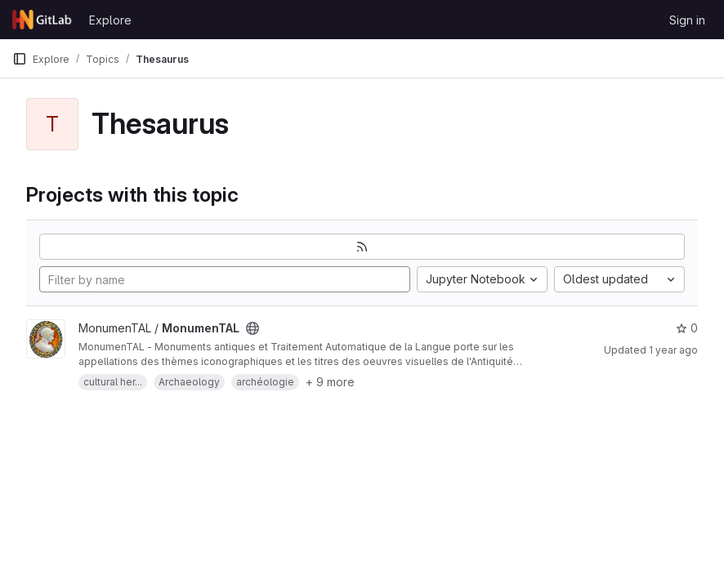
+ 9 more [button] (330, 382)
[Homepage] (42, 20)
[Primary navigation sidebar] (20, 59)
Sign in (687, 20)
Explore (110, 20)
